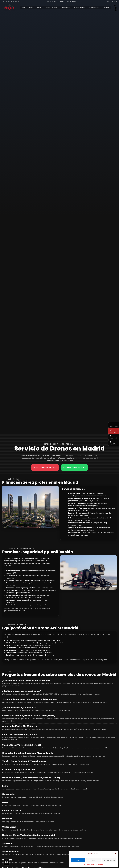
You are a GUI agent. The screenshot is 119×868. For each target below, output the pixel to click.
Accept (78, 860)
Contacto (106, 8)
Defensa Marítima (79, 8)
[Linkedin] (115, 5)
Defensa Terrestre (51, 8)
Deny (94, 860)
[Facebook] (116, 8)
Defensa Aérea (65, 8)
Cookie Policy (87, 865)
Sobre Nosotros (94, 8)
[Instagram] (116, 10)
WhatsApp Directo (74, 468)
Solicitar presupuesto (45, 467)
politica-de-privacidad (97, 865)
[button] (115, 853)
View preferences (109, 860)
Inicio (24, 8)
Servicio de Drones (35, 8)
